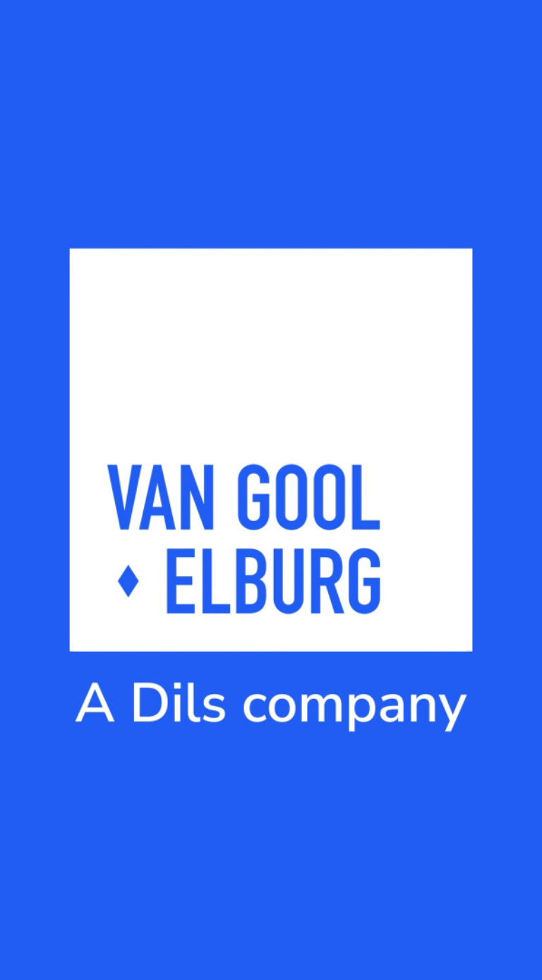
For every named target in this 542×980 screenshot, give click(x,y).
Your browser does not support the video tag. (271, 490)
